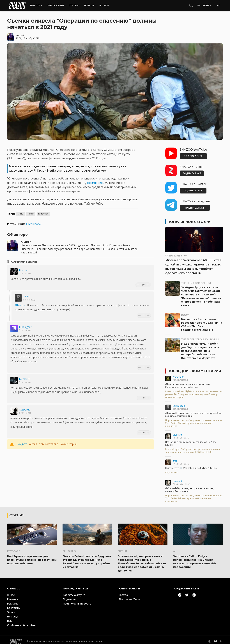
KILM (26, 294)
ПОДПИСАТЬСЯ (193, 154)
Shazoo (123, 592)
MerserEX (25, 376)
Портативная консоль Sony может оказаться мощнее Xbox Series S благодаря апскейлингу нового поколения (194, 421)
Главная (13, 597)
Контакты (14, 605)
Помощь (13, 614)
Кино (20, 211)
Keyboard (14, 549)
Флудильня (171, 470)
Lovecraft (177, 432)
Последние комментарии (194, 368)
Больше (89, 5)
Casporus (25, 407)
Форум (104, 5)
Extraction (43, 211)
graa (175, 458)
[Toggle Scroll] (218, 5)
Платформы (56, 5)
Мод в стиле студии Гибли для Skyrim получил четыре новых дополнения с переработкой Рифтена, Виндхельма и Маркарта (200, 348)
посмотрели (96, 180)
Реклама (13, 601)
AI (174, 549)
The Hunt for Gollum (196, 280)
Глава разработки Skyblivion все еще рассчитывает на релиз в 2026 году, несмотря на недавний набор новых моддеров (194, 392)
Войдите (22, 441)
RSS (9, 618)
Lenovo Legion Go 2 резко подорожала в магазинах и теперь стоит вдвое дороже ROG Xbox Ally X (194, 448)
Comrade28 (179, 403)
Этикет (12, 610)
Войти (207, 5)
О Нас (11, 592)
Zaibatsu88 (178, 374)
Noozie (23, 268)
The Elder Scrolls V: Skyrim (200, 337)
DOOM (185, 312)
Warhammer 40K (176, 253)
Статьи (74, 5)
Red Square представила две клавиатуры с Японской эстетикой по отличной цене (32, 557)
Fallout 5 (69, 549)
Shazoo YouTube (129, 597)
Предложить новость (77, 601)
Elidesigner (25, 324)
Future (123, 549)
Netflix (31, 211)
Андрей (20, 33)
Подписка (69, 597)
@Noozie (20, 303)
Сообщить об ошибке (21, 623)
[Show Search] (191, 5)
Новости (36, 5)
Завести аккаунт (74, 592)
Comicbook (34, 221)
